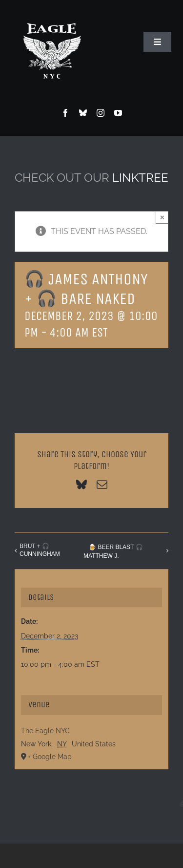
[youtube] (118, 113)
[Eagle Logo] (52, 13)
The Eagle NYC (45, 731)
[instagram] (101, 113)
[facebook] (65, 113)
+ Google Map (50, 757)
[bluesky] (83, 113)
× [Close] (162, 217)
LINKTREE (140, 178)
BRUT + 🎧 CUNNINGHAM (40, 550)
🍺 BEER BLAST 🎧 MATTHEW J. (113, 551)
